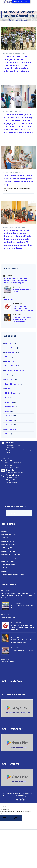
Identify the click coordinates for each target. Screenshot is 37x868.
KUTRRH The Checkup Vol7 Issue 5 (23, 291)
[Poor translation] (16, 818)
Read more (5, 458)
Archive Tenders (11, 348)
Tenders (6, 528)
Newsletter (9, 402)
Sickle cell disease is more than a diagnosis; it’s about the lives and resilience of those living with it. (15, 281)
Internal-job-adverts (12, 384)
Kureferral (11, 513)
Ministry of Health (10, 548)
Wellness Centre (9, 545)
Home (4, 20)
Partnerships (10, 407)
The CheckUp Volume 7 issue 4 (22, 650)
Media (7, 389)
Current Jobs (10, 361)
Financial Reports (11, 366)
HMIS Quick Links (9, 535)
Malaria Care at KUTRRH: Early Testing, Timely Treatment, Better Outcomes (23, 308)
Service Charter (9, 561)
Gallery (8, 375)
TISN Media (9, 420)
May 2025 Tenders (8, 662)
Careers (6, 531)
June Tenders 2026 (10, 299)
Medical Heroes (11, 393)
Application (9, 343)
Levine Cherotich (10, 53)
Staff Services (8, 538)
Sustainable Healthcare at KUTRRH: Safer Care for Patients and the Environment (17, 321)
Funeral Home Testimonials (15, 370)
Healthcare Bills (9, 568)
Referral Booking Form (11, 541)
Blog (7, 357)
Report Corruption (10, 551)
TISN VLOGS (10, 425)
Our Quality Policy (10, 558)
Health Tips (9, 380)
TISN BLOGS (10, 416)
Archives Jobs (10, 352)
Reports (8, 411)
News (7, 398)
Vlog (7, 434)
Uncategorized (11, 429)
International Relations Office (14, 575)
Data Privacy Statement (12, 555)
